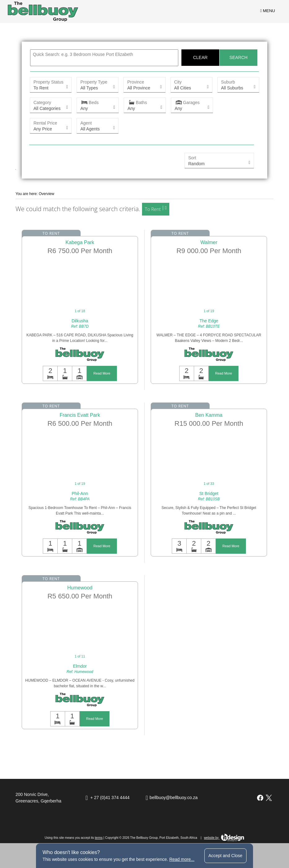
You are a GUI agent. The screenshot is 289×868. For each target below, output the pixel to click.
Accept (225, 856)
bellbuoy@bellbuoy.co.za (173, 798)
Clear (200, 57)
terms (99, 838)
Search (238, 57)
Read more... (182, 859)
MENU (268, 11)
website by (224, 838)
